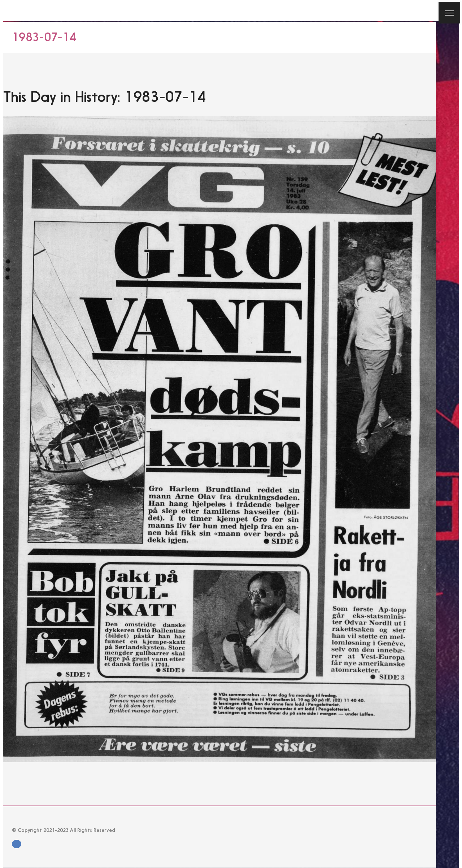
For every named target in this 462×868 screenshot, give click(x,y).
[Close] (8, 8)
